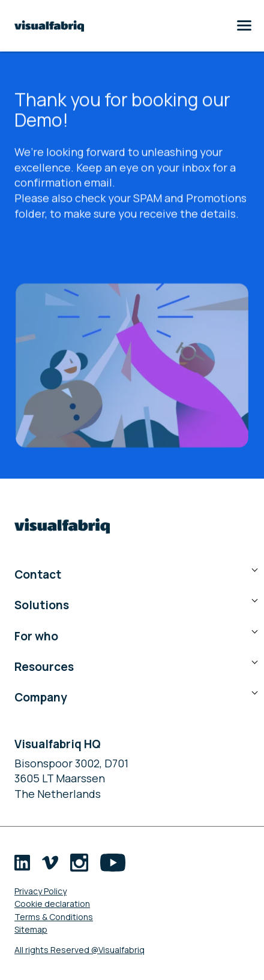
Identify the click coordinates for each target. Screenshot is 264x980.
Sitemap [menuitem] (31, 929)
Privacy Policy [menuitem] (40, 891)
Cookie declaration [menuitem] (52, 904)
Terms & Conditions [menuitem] (54, 917)
